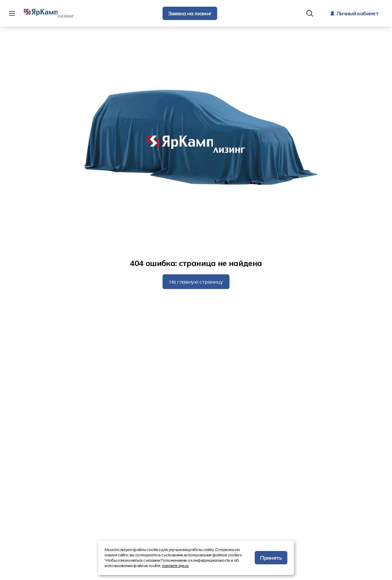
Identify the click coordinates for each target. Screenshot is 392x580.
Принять (271, 558)
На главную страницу (196, 282)
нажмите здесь (175, 565)
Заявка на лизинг (190, 13)
